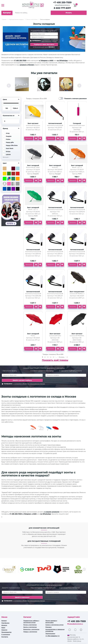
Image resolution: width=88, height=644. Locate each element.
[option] (22, 86)
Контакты (5, 637)
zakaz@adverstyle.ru (62, 5)
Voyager (58, 174)
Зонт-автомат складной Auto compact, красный (55, 336)
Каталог (7, 13)
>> (67, 357)
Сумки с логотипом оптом (54, 625)
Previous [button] (9, 86)
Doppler (36, 174)
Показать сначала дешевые (75, 99)
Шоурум (4, 625)
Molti (80, 174)
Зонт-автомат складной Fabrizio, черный (77, 336)
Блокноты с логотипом (31, 629)
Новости (4, 630)
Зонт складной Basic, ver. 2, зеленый (33, 210)
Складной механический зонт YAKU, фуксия (77, 126)
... (56, 357)
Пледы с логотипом (30, 632)
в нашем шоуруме (52, 512)
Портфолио (5, 623)
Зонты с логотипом (30, 627)
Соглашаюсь (44, 41)
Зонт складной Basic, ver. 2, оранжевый (77, 168)
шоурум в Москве (27, 65)
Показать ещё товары (55, 360)
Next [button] (79, 86)
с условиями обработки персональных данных (50, 41)
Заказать (29, 138)
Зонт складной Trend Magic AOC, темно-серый (33, 168)
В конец (62, 357)
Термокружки (50, 634)
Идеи (3, 628)
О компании (6, 635)
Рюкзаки (48, 627)
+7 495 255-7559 (62, 2)
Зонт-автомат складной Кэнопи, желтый (33, 126)
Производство (6, 632)
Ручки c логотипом (30, 625)
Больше (5, 157)
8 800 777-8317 (62, 8)
